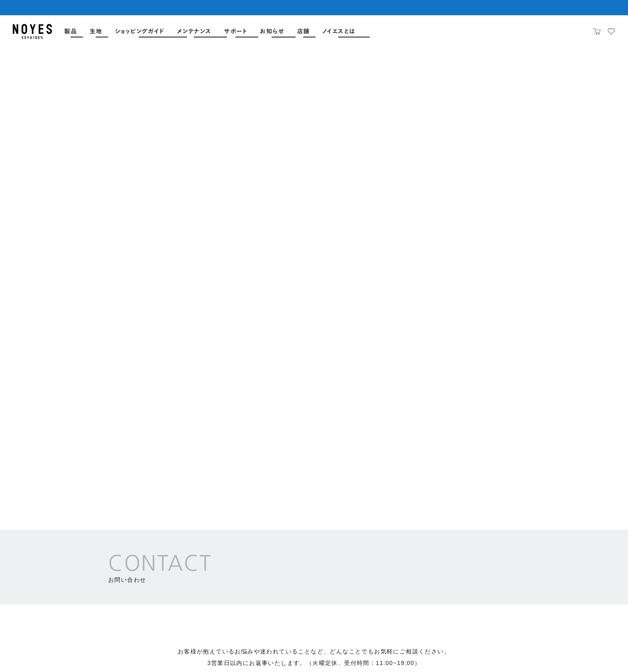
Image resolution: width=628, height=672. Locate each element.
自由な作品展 (505, 590)
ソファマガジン (436, 559)
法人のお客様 (440, 367)
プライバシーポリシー (584, 647)
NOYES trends (440, 574)
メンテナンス (194, 31)
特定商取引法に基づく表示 (511, 647)
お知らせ (272, 31)
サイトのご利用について (431, 647)
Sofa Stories (436, 590)
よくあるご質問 (46, 580)
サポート (236, 31)
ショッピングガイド (140, 31)
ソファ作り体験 (586, 559)
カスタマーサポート (188, 367)
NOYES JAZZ (507, 574)
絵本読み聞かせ (508, 559)
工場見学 (579, 590)
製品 (71, 31)
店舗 (304, 31)
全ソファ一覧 (42, 540)
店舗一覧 (36, 560)
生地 (96, 31)
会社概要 (374, 647)
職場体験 (579, 574)
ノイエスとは (339, 31)
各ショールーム (314, 367)
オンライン (170, 619)
